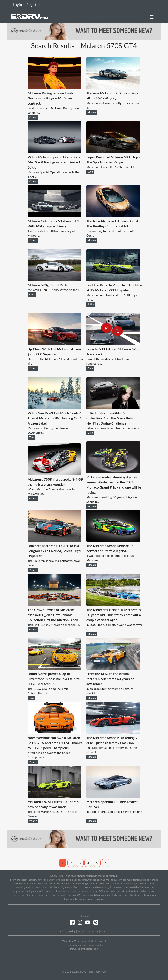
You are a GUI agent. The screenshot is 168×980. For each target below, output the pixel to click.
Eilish (90, 433)
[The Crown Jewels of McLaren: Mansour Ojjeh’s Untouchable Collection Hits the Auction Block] (54, 604)
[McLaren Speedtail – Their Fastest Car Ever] (113, 796)
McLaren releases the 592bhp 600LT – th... (114, 167)
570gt (32, 295)
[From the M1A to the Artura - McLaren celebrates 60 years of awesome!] (113, 668)
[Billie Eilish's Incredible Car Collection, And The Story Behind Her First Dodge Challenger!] (113, 408)
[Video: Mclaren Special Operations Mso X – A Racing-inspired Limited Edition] (54, 152)
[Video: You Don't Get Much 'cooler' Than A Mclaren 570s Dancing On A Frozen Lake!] (54, 408)
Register (33, 4)
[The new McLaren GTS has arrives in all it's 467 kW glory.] (113, 88)
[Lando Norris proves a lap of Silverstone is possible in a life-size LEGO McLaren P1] (54, 668)
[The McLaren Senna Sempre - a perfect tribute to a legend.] (113, 540)
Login (17, 4)
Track (90, 368)
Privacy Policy (68, 931)
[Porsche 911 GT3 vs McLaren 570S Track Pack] (113, 344)
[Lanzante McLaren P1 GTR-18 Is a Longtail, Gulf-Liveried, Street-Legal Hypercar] (54, 540)
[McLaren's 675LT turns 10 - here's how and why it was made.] (54, 796)
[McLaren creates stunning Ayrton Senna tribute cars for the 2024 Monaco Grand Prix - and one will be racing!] (113, 472)
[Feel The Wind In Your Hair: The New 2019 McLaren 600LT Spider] (113, 280)
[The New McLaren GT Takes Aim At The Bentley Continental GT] (113, 216)
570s (31, 437)
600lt (90, 172)
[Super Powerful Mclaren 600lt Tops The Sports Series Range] (113, 152)
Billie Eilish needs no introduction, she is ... (114, 428)
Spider (91, 304)
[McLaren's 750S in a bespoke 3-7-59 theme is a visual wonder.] (54, 474)
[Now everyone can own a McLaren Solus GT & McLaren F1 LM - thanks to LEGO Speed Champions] (54, 732)
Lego (31, 698)
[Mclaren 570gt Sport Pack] (54, 280)
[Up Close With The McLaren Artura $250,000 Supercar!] (54, 344)
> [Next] (105, 863)
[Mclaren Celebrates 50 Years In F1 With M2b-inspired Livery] (54, 216)
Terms (80, 931)
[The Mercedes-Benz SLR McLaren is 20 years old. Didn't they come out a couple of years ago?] (113, 604)
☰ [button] (152, 17)
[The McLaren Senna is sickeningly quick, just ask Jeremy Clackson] (113, 732)
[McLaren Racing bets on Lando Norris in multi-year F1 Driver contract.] (54, 88)
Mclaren (33, 117)
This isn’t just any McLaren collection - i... (54, 625)
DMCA (104, 931)
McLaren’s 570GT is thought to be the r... (54, 290)
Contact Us (92, 931)
